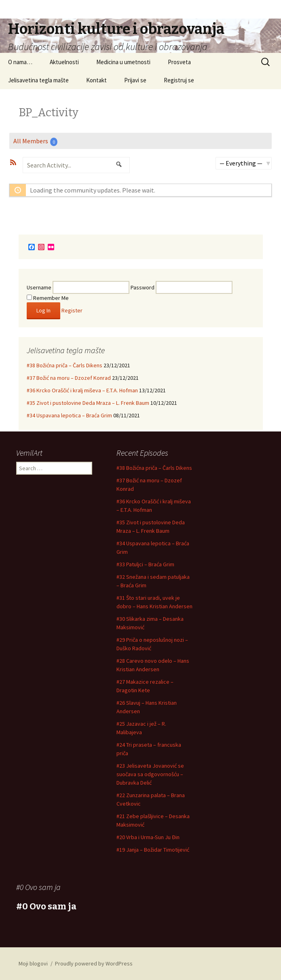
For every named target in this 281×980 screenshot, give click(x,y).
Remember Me (48, 298)
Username (39, 287)
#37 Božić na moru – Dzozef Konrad (69, 378)
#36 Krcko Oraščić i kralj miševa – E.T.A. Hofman (82, 390)
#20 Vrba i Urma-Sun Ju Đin (148, 837)
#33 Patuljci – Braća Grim (145, 564)
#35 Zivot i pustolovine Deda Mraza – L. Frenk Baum (88, 403)
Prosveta (179, 62)
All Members (35, 141)
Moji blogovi (33, 963)
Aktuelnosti (64, 62)
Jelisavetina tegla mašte (38, 80)
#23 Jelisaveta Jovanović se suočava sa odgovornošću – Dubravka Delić (150, 774)
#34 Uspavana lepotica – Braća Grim (69, 415)
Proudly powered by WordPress (94, 963)
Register (72, 310)
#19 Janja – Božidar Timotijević (153, 850)
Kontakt (96, 80)
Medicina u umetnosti (123, 62)
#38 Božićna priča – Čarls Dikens (64, 365)
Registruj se (179, 80)
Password (143, 287)
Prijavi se (135, 80)
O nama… (20, 62)
